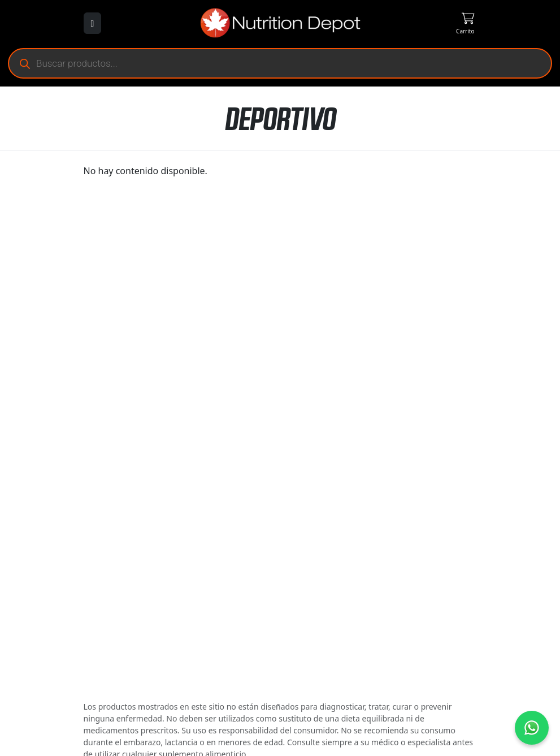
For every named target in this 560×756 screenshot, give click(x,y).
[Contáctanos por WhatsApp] (532, 728)
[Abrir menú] (93, 23)
